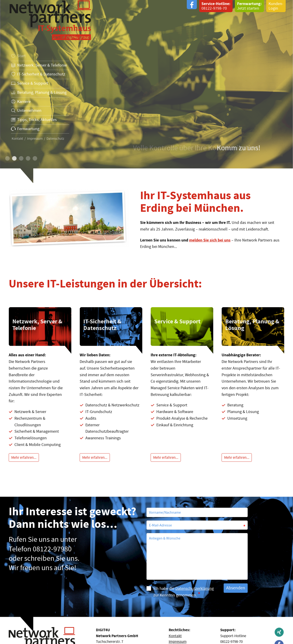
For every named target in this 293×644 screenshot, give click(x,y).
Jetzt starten (249, 6)
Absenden (236, 588)
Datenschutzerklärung (195, 589)
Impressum (35, 139)
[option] (146, 91)
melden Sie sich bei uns (210, 240)
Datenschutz (55, 139)
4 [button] (28, 159)
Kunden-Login (276, 6)
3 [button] (21, 159)
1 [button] (7, 159)
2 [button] (14, 159)
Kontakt (17, 139)
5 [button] (35, 159)
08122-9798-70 (216, 6)
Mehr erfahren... (24, 458)
